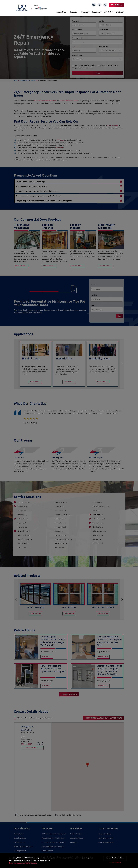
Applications (61, 12)
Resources (96, 12)
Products (74, 12)
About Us (108, 12)
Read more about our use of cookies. (23, 863)
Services (85, 12)
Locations (119, 12)
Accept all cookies (115, 858)
